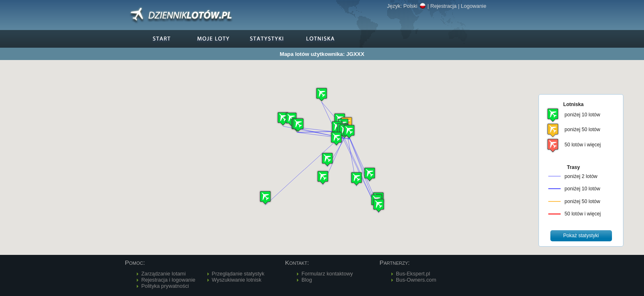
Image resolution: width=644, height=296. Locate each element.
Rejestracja (444, 6)
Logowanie (474, 6)
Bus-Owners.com (416, 280)
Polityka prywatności (165, 286)
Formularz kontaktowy (327, 274)
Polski (415, 6)
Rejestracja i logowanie (168, 280)
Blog (307, 280)
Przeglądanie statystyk (238, 274)
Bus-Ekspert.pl (413, 274)
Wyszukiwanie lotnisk (237, 280)
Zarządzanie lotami (163, 274)
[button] (349, 131)
